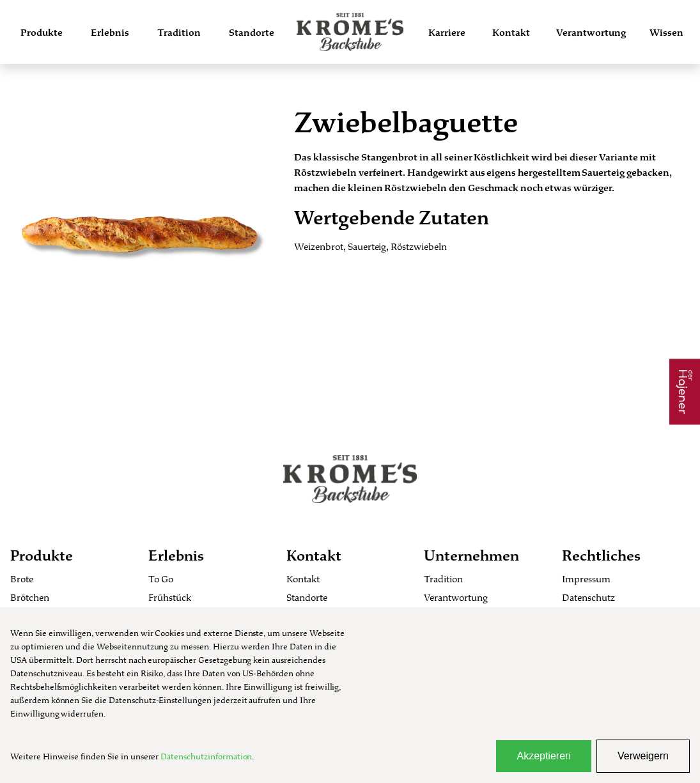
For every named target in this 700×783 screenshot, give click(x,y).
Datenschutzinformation (206, 756)
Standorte (252, 32)
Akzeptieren (544, 756)
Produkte (42, 32)
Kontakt (511, 32)
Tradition (179, 32)
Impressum (586, 579)
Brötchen (30, 597)
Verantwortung (591, 32)
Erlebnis (110, 32)
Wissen (666, 32)
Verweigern (643, 756)
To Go (161, 579)
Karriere (447, 32)
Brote (22, 579)
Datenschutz (588, 597)
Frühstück (170, 597)
